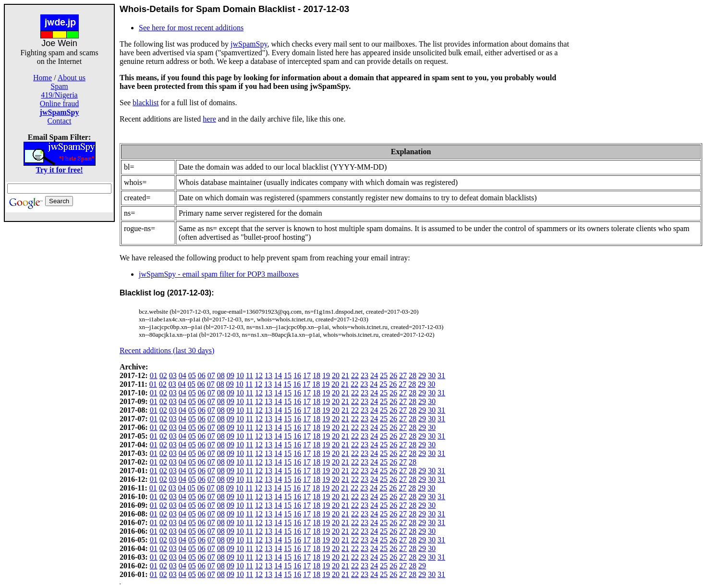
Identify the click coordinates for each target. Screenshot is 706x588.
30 (432, 375)
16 (297, 375)
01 (154, 375)
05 (192, 375)
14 (278, 375)
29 (422, 375)
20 (336, 375)
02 (163, 375)
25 (384, 375)
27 (403, 375)
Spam (59, 86)
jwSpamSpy (249, 44)
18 (316, 375)
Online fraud (59, 104)
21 (345, 375)
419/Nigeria (59, 95)
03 (173, 375)
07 (211, 375)
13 (268, 375)
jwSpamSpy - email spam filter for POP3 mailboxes (219, 274)
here (209, 119)
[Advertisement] (60, 366)
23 (365, 375)
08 (221, 375)
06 (202, 375)
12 (259, 375)
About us (72, 78)
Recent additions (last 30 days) (167, 350)
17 (307, 375)
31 (441, 375)
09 (231, 375)
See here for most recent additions (191, 28)
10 (240, 375)
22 (355, 375)
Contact (60, 121)
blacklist (146, 103)
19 (326, 375)
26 (393, 375)
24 (374, 375)
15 (288, 375)
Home (43, 78)
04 (183, 375)
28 (413, 375)
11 (250, 375)
